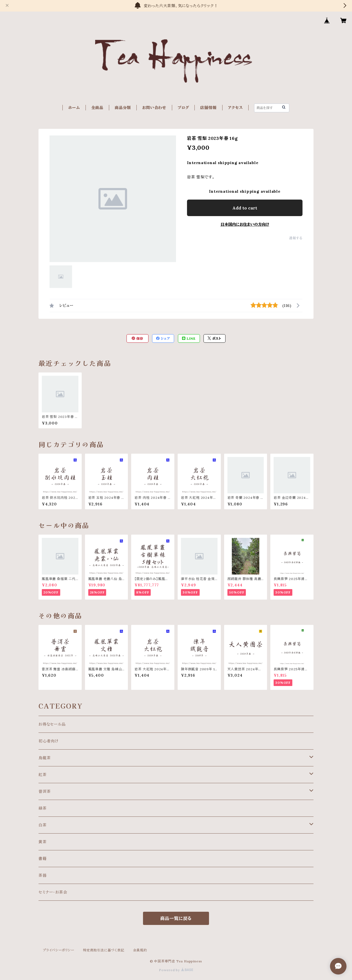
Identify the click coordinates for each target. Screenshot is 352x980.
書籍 (43, 859)
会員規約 (140, 950)
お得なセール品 (52, 724)
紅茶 (43, 775)
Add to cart (245, 208)
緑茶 (43, 808)
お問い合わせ (154, 108)
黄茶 (43, 842)
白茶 (43, 825)
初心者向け (49, 741)
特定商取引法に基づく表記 (104, 950)
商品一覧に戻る (176, 918)
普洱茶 (45, 791)
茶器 (43, 875)
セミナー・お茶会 (53, 892)
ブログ (183, 108)
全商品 (97, 108)
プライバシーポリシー (59, 950)
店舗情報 (208, 108)
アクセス (235, 108)
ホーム (74, 108)
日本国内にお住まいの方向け (245, 224)
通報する (296, 238)
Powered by (176, 970)
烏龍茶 (45, 758)
